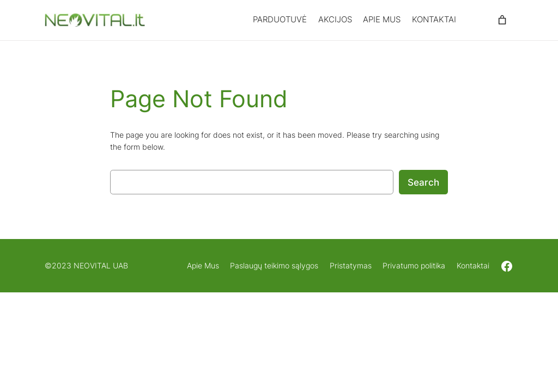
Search (423, 182)
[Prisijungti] (475, 20)
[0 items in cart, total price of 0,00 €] (502, 20)
